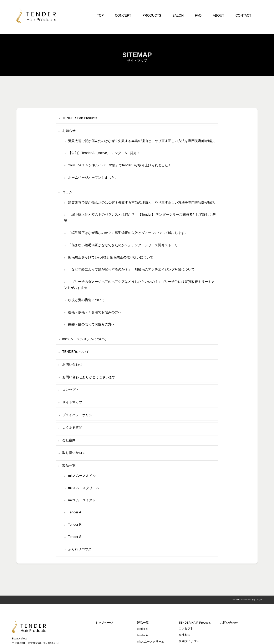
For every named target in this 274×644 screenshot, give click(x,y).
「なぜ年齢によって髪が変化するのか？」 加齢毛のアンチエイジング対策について (131, 269)
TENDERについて (76, 352)
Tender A (75, 512)
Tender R (75, 525)
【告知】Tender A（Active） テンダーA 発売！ (104, 153)
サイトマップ (72, 402)
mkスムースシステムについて (84, 339)
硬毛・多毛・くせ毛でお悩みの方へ (95, 312)
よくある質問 (72, 428)
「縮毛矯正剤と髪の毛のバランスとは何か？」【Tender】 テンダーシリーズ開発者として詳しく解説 (140, 218)
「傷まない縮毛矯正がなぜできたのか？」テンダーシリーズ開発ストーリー (125, 245)
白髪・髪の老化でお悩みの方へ (91, 324)
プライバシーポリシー (79, 415)
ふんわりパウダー (81, 549)
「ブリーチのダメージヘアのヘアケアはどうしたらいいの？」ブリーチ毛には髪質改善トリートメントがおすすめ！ (139, 285)
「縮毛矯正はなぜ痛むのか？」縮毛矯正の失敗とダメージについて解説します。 (128, 233)
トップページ (104, 623)
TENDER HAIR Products (195, 623)
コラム (67, 192)
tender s (142, 629)
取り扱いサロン (74, 453)
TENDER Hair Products (80, 118)
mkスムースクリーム (84, 488)
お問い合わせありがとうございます (89, 377)
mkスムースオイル (82, 476)
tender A (142, 635)
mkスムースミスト (82, 500)
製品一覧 (69, 465)
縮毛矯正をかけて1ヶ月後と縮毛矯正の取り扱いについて (111, 257)
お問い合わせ (72, 364)
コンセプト (71, 390)
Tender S (75, 537)
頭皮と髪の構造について (86, 300)
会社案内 (69, 440)
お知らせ (69, 131)
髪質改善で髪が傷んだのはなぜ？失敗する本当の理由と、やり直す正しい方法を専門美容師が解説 (141, 141)
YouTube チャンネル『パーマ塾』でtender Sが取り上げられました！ (120, 165)
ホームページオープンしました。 (93, 177)
